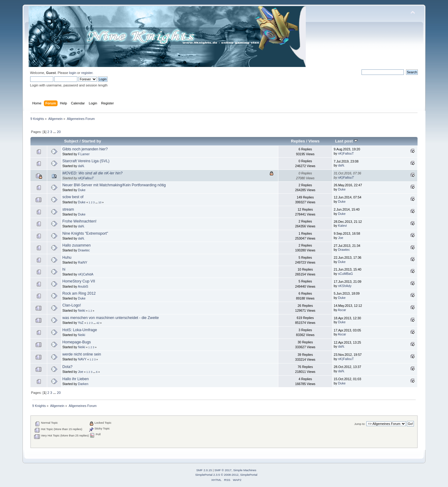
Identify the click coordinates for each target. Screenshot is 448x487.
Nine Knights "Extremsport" (85, 233)
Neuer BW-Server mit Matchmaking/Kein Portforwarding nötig (114, 185)
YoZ (81, 323)
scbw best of (73, 197)
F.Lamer (84, 154)
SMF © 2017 (223, 470)
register (87, 73)
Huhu (67, 258)
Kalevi (342, 226)
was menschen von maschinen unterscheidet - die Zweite (111, 318)
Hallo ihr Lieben (76, 379)
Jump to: (360, 424)
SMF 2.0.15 (204, 470)
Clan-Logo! (72, 305)
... (55, 132)
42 (98, 323)
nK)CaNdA (86, 274)
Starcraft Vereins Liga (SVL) (86, 161)
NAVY (82, 359)
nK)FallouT (346, 153)
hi (64, 269)
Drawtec (84, 250)
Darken (83, 384)
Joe (341, 238)
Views (314, 141)
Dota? (67, 367)
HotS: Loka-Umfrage (80, 330)
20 (59, 132)
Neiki (82, 310)
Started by (91, 141)
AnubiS (83, 286)
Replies (298, 141)
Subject (71, 141)
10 (100, 202)
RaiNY (83, 262)
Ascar (342, 310)
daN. (81, 166)
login (73, 73)
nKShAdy (345, 286)
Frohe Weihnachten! (79, 221)
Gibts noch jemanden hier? (85, 149)
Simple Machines (245, 470)
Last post (346, 141)
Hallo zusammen (77, 245)
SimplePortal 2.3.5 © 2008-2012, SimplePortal (226, 475)
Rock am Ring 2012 (79, 293)
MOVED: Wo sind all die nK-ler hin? (93, 173)
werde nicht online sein (82, 354)
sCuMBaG (346, 274)
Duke (82, 190)
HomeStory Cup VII (79, 281)
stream (68, 209)
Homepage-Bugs (77, 342)
